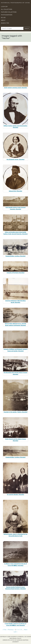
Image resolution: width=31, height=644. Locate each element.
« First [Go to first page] (4, 630)
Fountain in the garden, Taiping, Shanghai (16, 412)
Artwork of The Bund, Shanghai (15, 273)
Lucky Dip (4, 7)
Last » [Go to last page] (15, 632)
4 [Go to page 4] (19, 630)
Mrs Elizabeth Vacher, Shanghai (15, 159)
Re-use (3, 18)
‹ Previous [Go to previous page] (10, 630)
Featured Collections (9, 12)
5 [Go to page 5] (20, 630)
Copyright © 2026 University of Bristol (12, 637)
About (3, 20)
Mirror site (6, 640)
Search (27, 28)
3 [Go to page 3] (17, 630)
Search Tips (5, 23)
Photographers (7, 15)
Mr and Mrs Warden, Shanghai (16, 495)
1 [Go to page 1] (14, 630)
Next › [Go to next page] (26, 630)
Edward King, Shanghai (15, 191)
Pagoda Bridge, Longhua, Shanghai (15, 256)
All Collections (7, 9)
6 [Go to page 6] (21, 630)
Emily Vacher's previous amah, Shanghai (15, 88)
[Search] (12, 28)
